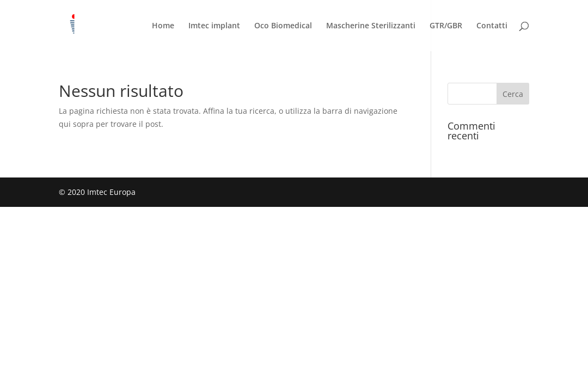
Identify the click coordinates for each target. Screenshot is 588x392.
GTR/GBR (446, 26)
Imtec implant (214, 26)
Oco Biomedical (283, 26)
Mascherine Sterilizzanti (371, 26)
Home (163, 26)
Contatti (492, 26)
